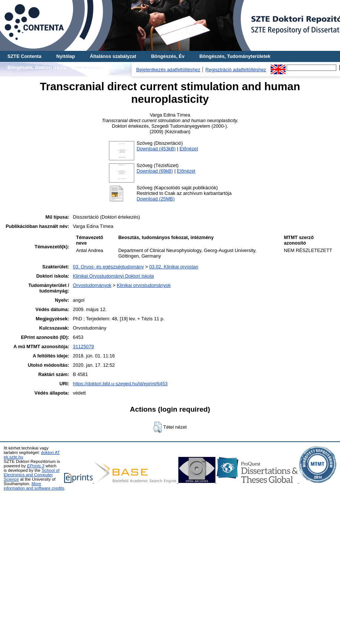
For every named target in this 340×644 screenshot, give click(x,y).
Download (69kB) (155, 171)
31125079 (84, 346)
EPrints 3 (36, 466)
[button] (157, 427)
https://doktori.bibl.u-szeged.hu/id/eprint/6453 (120, 384)
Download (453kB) (156, 149)
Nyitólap (66, 56)
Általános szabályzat (113, 56)
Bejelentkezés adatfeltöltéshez (168, 70)
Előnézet (189, 149)
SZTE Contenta (24, 56)
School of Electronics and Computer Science (32, 475)
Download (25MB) (155, 199)
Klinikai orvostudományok (144, 285)
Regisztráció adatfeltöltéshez (236, 70)
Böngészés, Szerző (103, 67)
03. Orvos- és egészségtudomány (108, 267)
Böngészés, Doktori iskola (37, 67)
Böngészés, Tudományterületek (235, 56)
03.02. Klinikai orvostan (174, 267)
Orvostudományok (92, 285)
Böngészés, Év (168, 56)
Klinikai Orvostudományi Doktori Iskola (113, 276)
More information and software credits (34, 486)
